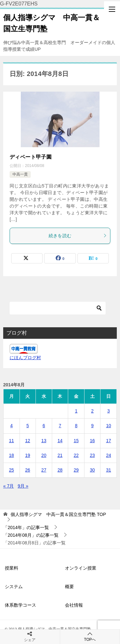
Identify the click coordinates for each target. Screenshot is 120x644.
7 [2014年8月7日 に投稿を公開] (60, 426)
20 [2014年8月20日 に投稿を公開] (44, 455)
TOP (58, 514)
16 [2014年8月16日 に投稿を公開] (92, 441)
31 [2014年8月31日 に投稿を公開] (108, 470)
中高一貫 (20, 174)
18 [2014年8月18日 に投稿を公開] (12, 455)
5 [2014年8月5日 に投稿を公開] (28, 426)
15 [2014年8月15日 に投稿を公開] (76, 441)
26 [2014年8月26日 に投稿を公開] (28, 470)
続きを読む (78, 236)
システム (14, 587)
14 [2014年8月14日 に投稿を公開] (60, 441)
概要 (69, 587)
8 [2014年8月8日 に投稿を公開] (76, 426)
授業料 (12, 568)
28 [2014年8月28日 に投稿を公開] (60, 470)
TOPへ (90, 636)
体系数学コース (20, 605)
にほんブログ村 (25, 358)
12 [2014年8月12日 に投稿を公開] (28, 441)
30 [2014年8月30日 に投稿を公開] (92, 470)
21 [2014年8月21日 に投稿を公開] (60, 455)
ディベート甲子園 (31, 157)
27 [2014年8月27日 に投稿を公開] (44, 470)
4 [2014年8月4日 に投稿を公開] (12, 426)
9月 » (23, 486)
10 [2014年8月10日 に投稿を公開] (108, 426)
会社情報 (74, 605)
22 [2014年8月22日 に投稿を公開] (76, 455)
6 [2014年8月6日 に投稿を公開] (44, 426)
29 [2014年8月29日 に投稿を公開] (76, 470)
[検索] (58, 308)
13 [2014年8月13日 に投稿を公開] (44, 441)
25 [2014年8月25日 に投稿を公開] (12, 470)
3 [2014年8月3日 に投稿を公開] (108, 411)
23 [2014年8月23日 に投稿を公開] (92, 455)
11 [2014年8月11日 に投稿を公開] (12, 441)
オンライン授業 (81, 568)
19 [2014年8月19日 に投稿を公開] (28, 455)
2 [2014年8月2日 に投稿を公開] (92, 411)
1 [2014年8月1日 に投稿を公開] (76, 411)
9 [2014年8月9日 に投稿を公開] (92, 426)
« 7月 (8, 486)
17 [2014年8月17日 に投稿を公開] (108, 441)
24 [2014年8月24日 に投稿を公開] (108, 455)
